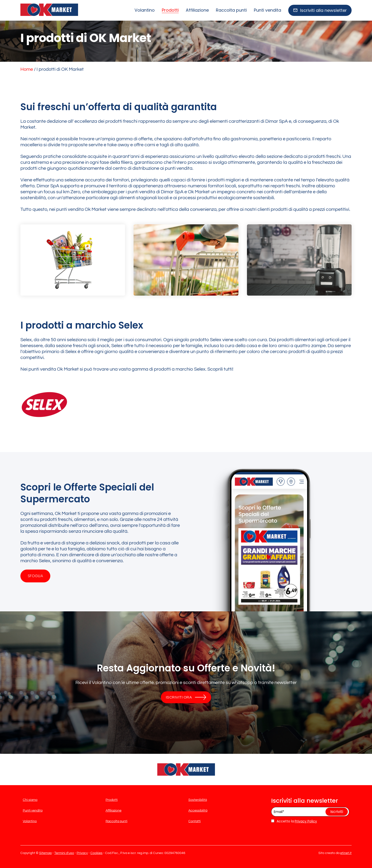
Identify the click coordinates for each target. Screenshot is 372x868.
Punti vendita (267, 10)
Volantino (145, 10)
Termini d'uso (64, 853)
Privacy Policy (306, 821)
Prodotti (170, 10)
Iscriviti (337, 812)
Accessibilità (198, 811)
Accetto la (283, 821)
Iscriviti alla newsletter (323, 10)
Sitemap (45, 853)
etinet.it (346, 853)
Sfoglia (35, 576)
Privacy (82, 853)
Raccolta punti (231, 10)
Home (27, 69)
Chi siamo (30, 800)
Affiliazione (197, 10)
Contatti (195, 821)
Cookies (96, 853)
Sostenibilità (198, 800)
